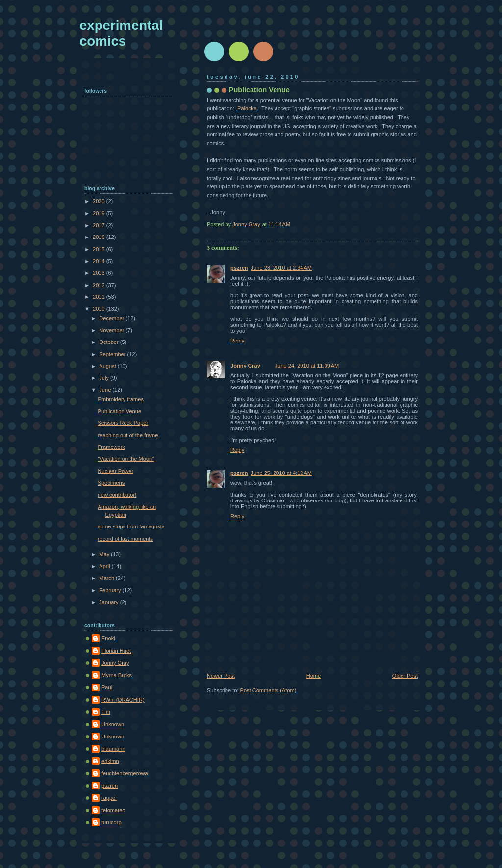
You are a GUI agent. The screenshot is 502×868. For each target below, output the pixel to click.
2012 (100, 285)
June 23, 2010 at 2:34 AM (281, 268)
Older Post (405, 676)
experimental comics (121, 33)
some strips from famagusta (131, 526)
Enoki (108, 638)
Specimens (112, 483)
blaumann (113, 749)
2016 (100, 237)
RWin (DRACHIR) (123, 700)
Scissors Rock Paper (123, 423)
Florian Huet (116, 651)
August (108, 366)
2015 (100, 249)
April (105, 566)
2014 (100, 261)
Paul (107, 687)
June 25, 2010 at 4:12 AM (281, 473)
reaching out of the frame (128, 435)
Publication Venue (120, 411)
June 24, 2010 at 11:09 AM (307, 366)
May (105, 554)
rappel (109, 798)
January (109, 602)
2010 (100, 309)
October (109, 342)
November (112, 330)
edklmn (110, 761)
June (106, 390)
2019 (100, 213)
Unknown (113, 724)
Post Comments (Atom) (268, 690)
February (111, 590)
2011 (100, 297)
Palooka (247, 108)
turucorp (112, 822)
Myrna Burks (117, 675)
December (112, 318)
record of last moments (125, 539)
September (113, 354)
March (107, 578)
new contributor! (117, 495)
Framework (112, 447)
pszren (239, 268)
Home (314, 676)
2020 (100, 201)
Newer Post (221, 676)
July (105, 378)
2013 (100, 273)
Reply (237, 341)
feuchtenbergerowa (125, 773)
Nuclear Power (116, 471)
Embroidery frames (121, 399)
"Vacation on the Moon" (126, 459)
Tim (106, 712)
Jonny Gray (245, 366)
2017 (100, 225)
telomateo (113, 810)
